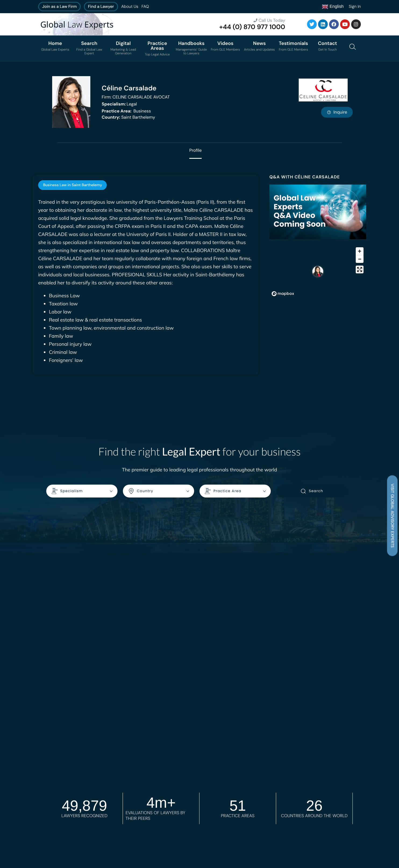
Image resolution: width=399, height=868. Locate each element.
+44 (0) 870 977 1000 (252, 27)
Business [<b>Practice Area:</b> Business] (126, 111)
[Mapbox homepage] (283, 294)
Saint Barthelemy (128, 117)
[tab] (72, 185)
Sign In (355, 6)
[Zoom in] (360, 251)
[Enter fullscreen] (360, 269)
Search (312, 491)
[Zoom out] (360, 259)
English (333, 7)
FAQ (145, 6)
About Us (130, 6)
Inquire (337, 112)
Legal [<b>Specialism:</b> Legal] (119, 104)
